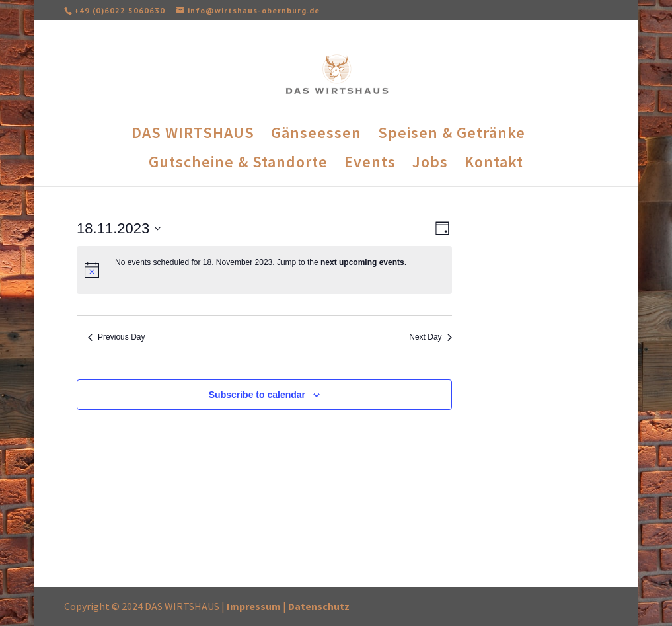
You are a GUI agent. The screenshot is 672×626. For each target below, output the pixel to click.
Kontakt (494, 165)
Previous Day (116, 337)
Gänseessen (316, 136)
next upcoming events (362, 262)
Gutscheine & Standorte (238, 165)
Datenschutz (319, 606)
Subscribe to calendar (257, 395)
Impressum (254, 606)
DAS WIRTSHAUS (193, 136)
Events (370, 165)
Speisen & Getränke (452, 136)
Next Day (430, 337)
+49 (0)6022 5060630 (120, 10)
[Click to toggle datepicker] (119, 228)
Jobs (430, 165)
